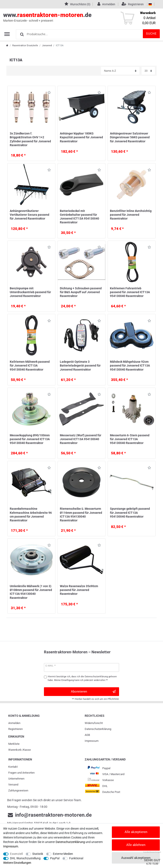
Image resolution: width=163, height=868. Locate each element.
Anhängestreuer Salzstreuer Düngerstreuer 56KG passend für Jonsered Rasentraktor (130, 137)
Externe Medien (63, 854)
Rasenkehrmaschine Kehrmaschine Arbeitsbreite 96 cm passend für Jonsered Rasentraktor (31, 514)
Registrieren (15, 729)
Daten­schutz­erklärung (98, 729)
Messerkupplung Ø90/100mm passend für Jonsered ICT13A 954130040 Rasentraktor (30, 439)
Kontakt (13, 767)
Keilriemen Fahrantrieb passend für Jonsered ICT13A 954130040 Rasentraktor (130, 292)
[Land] (150, 4)
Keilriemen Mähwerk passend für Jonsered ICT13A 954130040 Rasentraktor (30, 365)
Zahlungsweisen (18, 790)
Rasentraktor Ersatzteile (25, 45)
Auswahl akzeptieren (136, 858)
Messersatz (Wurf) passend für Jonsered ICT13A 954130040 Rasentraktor (81, 439)
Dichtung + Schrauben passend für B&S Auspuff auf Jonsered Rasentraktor (81, 292)
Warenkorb (15, 750)
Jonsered (47, 45)
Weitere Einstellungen (17, 863)
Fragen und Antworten (21, 773)
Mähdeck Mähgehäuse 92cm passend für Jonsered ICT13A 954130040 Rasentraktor (130, 365)
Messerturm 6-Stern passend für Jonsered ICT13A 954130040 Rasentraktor (130, 439)
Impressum (92, 741)
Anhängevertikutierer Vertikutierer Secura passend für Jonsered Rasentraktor (30, 215)
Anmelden (14, 723)
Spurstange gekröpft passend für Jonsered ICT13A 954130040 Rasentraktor (130, 512)
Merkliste (14, 744)
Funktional (76, 858)
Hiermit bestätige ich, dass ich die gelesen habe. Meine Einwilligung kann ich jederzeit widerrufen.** (82, 678)
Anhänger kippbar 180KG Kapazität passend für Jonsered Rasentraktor (81, 137)
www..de (77, 17)
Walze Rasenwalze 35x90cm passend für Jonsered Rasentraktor (79, 590)
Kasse (27, 750)
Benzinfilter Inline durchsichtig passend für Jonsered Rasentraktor (131, 215)
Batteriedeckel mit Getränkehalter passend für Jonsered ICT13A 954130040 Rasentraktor (79, 217)
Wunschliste (49, 93)
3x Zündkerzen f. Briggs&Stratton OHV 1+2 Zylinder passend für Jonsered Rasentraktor (30, 139)
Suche (151, 34)
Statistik (38, 854)
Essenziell (16, 854)
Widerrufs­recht (94, 723)
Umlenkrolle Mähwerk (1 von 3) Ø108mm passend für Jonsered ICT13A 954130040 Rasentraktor (31, 592)
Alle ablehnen (136, 845)
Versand (13, 785)
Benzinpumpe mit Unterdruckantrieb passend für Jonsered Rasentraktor (30, 292)
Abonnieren (93, 692)
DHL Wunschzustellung (25, 858)
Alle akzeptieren (136, 832)
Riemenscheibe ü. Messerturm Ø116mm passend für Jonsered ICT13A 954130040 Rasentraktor (81, 514)
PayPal (55, 858)
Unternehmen (16, 779)
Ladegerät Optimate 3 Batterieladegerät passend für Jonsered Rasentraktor (80, 365)
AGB (87, 735)
